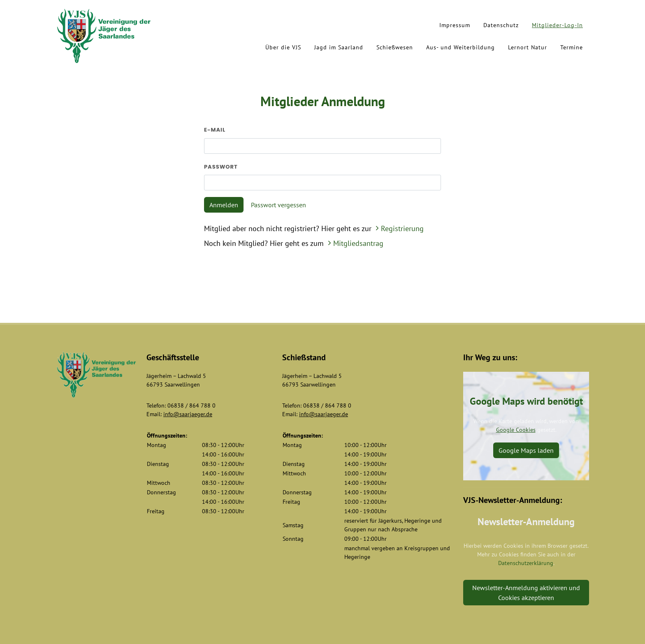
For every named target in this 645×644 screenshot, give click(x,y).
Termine (572, 47)
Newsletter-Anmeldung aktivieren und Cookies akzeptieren (526, 593)
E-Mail (215, 130)
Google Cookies (516, 430)
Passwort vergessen (278, 205)
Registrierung (399, 228)
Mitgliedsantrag (355, 243)
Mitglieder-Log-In (557, 25)
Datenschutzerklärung (526, 563)
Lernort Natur (528, 47)
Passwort (221, 167)
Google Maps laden (526, 450)
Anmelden (224, 205)
